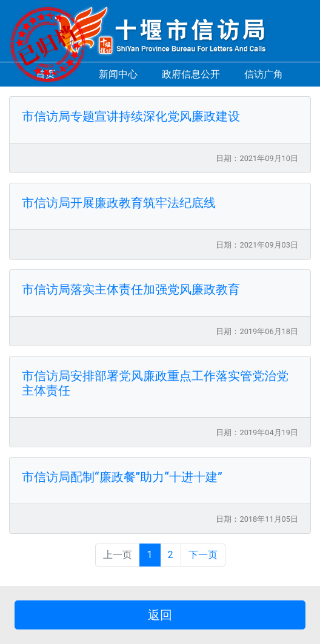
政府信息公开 (191, 74)
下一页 (203, 555)
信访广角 (264, 74)
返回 (160, 615)
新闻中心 (118, 74)
